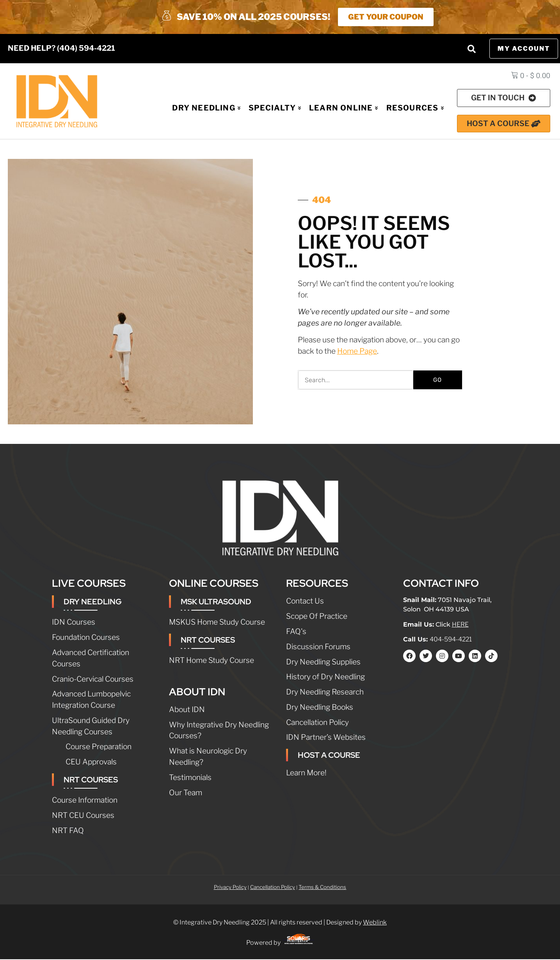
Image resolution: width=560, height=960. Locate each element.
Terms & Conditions (322, 888)
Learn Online (344, 109)
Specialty (275, 109)
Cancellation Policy (273, 888)
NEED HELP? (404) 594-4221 (61, 49)
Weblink (375, 923)
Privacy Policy (230, 888)
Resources (415, 109)
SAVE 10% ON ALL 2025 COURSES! (246, 17)
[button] (471, 50)
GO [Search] (437, 381)
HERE (460, 625)
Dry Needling (206, 109)
